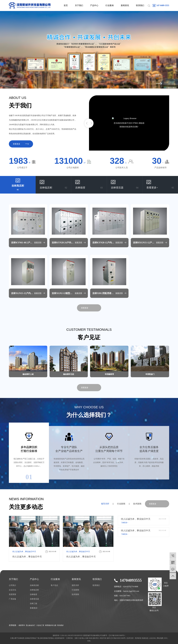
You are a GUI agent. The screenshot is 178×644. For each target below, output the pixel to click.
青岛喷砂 (60, 625)
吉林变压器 (34, 599)
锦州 (108, 638)
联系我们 (140, 5)
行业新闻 (121, 504)
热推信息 (145, 638)
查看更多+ (34, 608)
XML (89, 641)
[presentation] (159, 83)
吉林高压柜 (34, 585)
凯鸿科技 (138, 638)
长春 (90, 638)
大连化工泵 (40, 625)
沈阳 (76, 638)
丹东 (105, 638)
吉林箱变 (33, 594)
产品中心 (94, 5)
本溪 (101, 638)
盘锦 (94, 638)
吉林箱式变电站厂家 (32, 638)
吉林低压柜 (34, 590)
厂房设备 (12, 599)
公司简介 (12, 585)
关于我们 (79, 5)
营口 (98, 638)
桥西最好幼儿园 (51, 625)
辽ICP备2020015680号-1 (117, 635)
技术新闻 (137, 504)
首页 (66, 5)
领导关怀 (105, 504)
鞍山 (83, 638)
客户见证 (54, 585)
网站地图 (160, 638)
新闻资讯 (125, 5)
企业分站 (153, 638)
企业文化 (12, 590)
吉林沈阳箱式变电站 (47, 638)
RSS (166, 638)
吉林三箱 (33, 603)
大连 (80, 638)
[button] (87, 123)
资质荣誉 (12, 594)
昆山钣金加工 (31, 625)
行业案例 (110, 5)
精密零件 (22, 625)
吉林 (87, 638)
